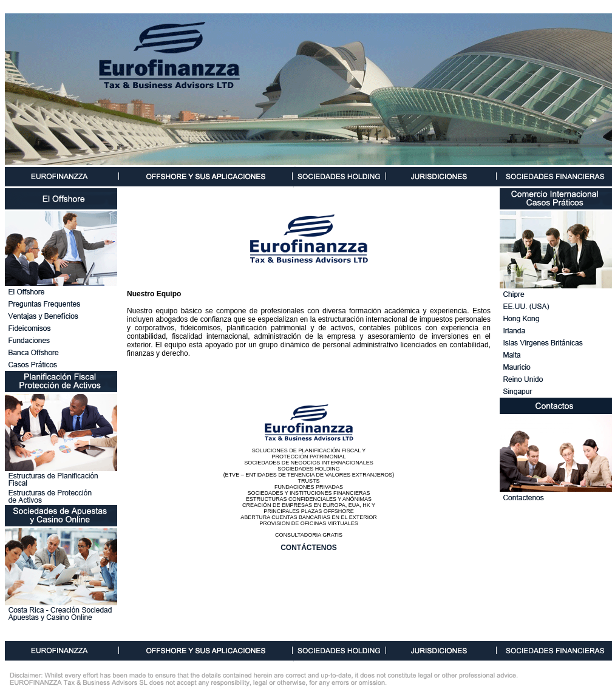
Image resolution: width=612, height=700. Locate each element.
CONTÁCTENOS (309, 548)
